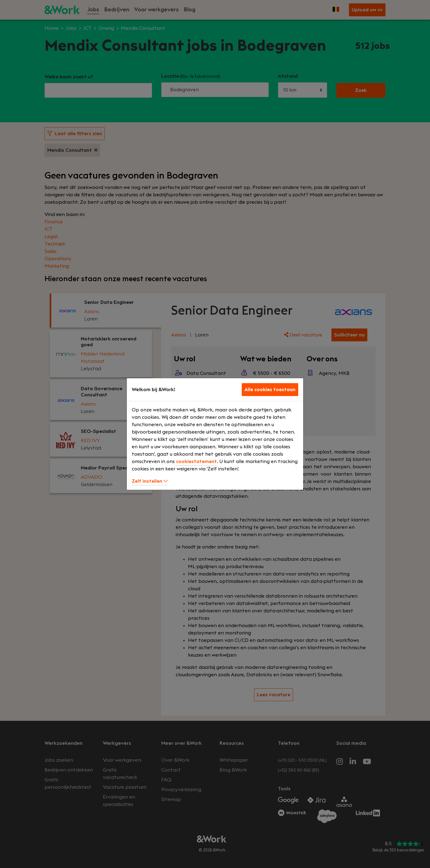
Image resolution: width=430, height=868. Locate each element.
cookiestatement (196, 461)
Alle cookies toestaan (270, 390)
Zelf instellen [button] (150, 481)
